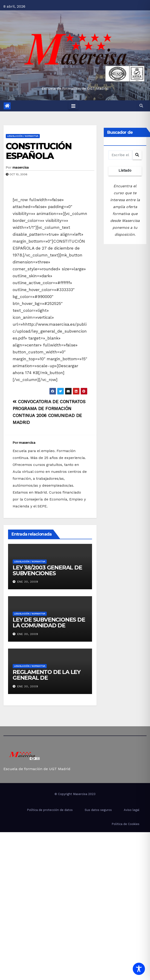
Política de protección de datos (50, 810)
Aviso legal (132, 810)
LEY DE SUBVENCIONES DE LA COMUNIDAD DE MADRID (49, 625)
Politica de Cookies (125, 824)
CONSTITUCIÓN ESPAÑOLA (39, 151)
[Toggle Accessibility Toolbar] (139, 969)
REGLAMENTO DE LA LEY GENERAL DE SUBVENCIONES (47, 678)
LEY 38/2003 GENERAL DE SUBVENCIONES (47, 570)
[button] (141, 106)
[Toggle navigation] (73, 106)
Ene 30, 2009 (28, 582)
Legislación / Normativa (23, 136)
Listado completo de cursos (125, 172)
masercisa (21, 167)
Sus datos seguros (98, 810)
